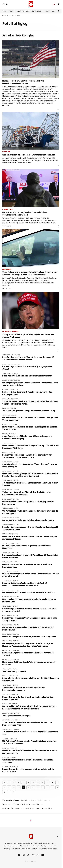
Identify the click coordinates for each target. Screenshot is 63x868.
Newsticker (5, 15)
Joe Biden (25, 800)
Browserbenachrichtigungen (48, 849)
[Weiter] (59, 11)
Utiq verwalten (25, 846)
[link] (59, 4)
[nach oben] (58, 837)
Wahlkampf (6, 804)
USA (33, 800)
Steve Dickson (28, 808)
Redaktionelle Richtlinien (42, 843)
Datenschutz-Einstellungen (21, 849)
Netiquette (35, 846)
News (4, 11)
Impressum (9, 843)
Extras (10, 11)
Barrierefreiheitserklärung (23, 843)
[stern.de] (31, 4)
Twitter (16, 804)
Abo (54, 4)
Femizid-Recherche (23, 11)
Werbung (7, 849)
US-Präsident (47, 808)
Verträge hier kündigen (48, 846)
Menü (6, 4)
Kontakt (34, 849)
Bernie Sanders (43, 800)
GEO (53, 11)
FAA (38, 808)
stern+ (48, 11)
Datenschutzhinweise (11, 846)
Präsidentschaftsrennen (11, 808)
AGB (53, 843)
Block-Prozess (36, 11)
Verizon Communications (31, 804)
